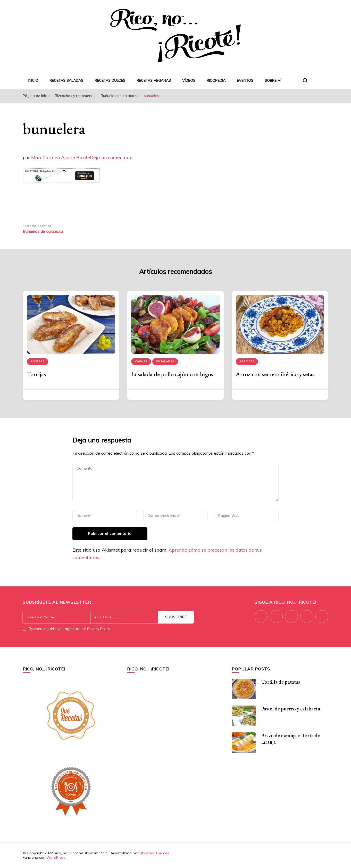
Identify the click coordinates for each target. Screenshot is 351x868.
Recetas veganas (154, 80)
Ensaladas (165, 361)
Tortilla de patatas (281, 682)
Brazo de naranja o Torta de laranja (291, 739)
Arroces (247, 361)
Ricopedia (216, 80)
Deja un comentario (111, 157)
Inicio (33, 80)
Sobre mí (273, 80)
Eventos (245, 80)
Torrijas (36, 374)
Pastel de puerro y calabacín (291, 709)
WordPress (56, 857)
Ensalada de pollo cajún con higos (172, 374)
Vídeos (189, 80)
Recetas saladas (66, 80)
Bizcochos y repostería (74, 96)
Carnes (141, 361)
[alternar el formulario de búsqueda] (305, 80)
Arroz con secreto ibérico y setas (275, 374)
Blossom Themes (154, 853)
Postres (37, 361)
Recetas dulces (110, 80)
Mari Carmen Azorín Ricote (61, 157)
